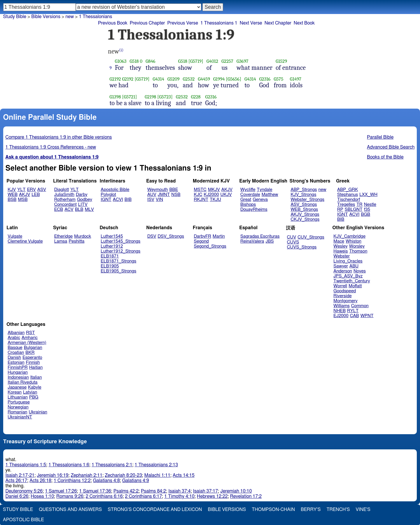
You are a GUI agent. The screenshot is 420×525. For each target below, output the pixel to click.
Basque (15, 348)
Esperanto (32, 358)
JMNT (164, 195)
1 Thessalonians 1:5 (26, 465)
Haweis (341, 251)
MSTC (200, 190)
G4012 (212, 61)
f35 (367, 210)
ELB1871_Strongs (118, 261)
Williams (342, 306)
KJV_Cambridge (349, 236)
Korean (15, 392)
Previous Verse (183, 23)
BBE (174, 190)
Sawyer (341, 266)
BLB (79, 210)
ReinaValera (252, 241)
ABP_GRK (348, 190)
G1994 (219, 79)
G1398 (115, 97)
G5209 (174, 79)
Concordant (65, 205)
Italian (36, 377)
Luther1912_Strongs (120, 251)
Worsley (357, 246)
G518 (134, 61)
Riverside (342, 296)
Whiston (353, 241)
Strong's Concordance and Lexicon (155, 510)
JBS (269, 241)
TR (359, 205)
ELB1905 (110, 266)
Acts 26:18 (40, 481)
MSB (23, 200)
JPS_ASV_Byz (348, 276)
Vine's (363, 510)
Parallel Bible (380, 137)
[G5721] (129, 97)
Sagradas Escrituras (260, 236)
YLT (21, 190)
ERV (32, 190)
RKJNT (201, 200)
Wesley (340, 246)
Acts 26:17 (16, 481)
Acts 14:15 (184, 475)
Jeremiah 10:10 (236, 491)
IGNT (106, 200)
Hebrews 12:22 (212, 496)
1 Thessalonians (95, 17)
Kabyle (35, 387)
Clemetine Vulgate (25, 241)
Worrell (340, 286)
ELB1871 (110, 256)
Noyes (360, 271)
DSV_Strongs (171, 236)
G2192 (115, 79)
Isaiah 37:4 (180, 491)
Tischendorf (349, 200)
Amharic (30, 338)
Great (246, 200)
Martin (219, 236)
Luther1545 (112, 236)
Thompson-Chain (273, 510)
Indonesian (18, 377)
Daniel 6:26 (17, 496)
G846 (150, 61)
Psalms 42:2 (126, 491)
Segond (201, 241)
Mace (339, 241)
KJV (12, 190)
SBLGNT (354, 210)
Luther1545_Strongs (120, 241)
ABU (354, 266)
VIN (159, 200)
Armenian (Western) (27, 343)
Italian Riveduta (22, 382)
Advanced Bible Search (391, 147)
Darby (82, 195)
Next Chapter (278, 23)
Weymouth (158, 190)
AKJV (24, 195)
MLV (89, 210)
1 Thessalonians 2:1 (112, 465)
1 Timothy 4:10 (179, 496)
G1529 (281, 61)
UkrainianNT (20, 417)
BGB (365, 214)
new (70, 17)
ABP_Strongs (304, 190)
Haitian (36, 367)
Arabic (14, 338)
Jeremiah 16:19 (52, 475)
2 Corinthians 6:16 (104, 496)
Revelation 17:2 (246, 496)
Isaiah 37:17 (205, 491)
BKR (30, 353)
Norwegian (18, 407)
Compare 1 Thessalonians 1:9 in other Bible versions (59, 137)
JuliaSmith (64, 195)
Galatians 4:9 (136, 481)
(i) (121, 50)
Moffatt (355, 286)
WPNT (367, 316)
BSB (12, 200)
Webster (342, 256)
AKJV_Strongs (305, 214)
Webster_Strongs (307, 200)
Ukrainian (38, 412)
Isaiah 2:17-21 (20, 475)
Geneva (260, 200)
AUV (152, 195)
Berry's (311, 510)
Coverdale (250, 195)
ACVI (118, 200)
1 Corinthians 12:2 (72, 481)
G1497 (296, 79)
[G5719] (196, 61)
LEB (36, 195)
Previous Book (113, 23)
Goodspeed (345, 291)
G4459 (204, 79)
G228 (196, 97)
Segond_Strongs (210, 246)
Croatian (16, 353)
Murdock (83, 236)
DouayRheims (254, 210)
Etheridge (63, 236)
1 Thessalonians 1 (219, 23)
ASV (42, 190)
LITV (83, 205)
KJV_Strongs (303, 195)
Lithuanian (18, 397)
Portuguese (19, 402)
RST (30, 333)
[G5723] (165, 97)
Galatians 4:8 (106, 481)
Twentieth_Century (352, 281)
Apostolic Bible (23, 520)
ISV (151, 200)
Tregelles (346, 205)
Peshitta (77, 241)
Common (360, 306)
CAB (355, 316)
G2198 (150, 97)
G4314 (158, 79)
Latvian (30, 392)
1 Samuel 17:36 (95, 491)
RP (340, 210)
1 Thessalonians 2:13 (156, 465)
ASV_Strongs (304, 205)
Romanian (17, 412)
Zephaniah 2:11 (86, 475)
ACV (69, 210)
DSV (152, 236)
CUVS (293, 242)
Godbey (85, 200)
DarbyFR (203, 236)
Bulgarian (33, 348)
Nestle (370, 205)
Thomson (358, 251)
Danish (14, 358)
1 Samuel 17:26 (61, 491)
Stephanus (348, 195)
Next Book (304, 23)
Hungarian (18, 372)
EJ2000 (341, 316)
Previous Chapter (147, 23)
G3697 (243, 61)
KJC (198, 195)
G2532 (189, 79)
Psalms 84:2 (153, 491)
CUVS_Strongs (302, 247)
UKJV (226, 195)
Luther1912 (112, 246)
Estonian (16, 363)
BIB (128, 200)
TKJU (215, 200)
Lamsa (61, 241)
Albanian (16, 333)
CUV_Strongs (311, 237)
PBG (34, 397)
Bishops (248, 205)
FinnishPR (18, 367)
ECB (59, 210)
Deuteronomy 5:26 (24, 491)
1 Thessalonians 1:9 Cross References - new (51, 147)
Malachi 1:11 (157, 475)
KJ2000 (211, 195)
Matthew (270, 195)
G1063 (121, 61)
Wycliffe (248, 190)
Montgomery (345, 301)
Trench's (338, 510)
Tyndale (265, 190)
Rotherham (65, 200)
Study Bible (15, 17)
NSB (176, 195)
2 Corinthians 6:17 (144, 496)
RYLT (353, 311)
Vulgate (15, 236)
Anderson (343, 271)
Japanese (17, 387)
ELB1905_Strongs (118, 271)
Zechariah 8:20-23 (123, 475)
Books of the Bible (385, 157)
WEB (13, 195)
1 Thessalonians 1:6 (69, 465)
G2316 (265, 79)
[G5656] (233, 79)
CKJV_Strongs (305, 219)
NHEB (339, 311)
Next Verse (251, 23)
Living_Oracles (348, 261)
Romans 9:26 (70, 496)
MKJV (214, 190)
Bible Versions (46, 17)
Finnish (33, 363)
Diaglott (62, 190)
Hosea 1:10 (42, 496)
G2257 (227, 61)
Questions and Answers (70, 510)
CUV (292, 237)
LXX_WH (368, 195)
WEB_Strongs (304, 210)
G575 (279, 79)
